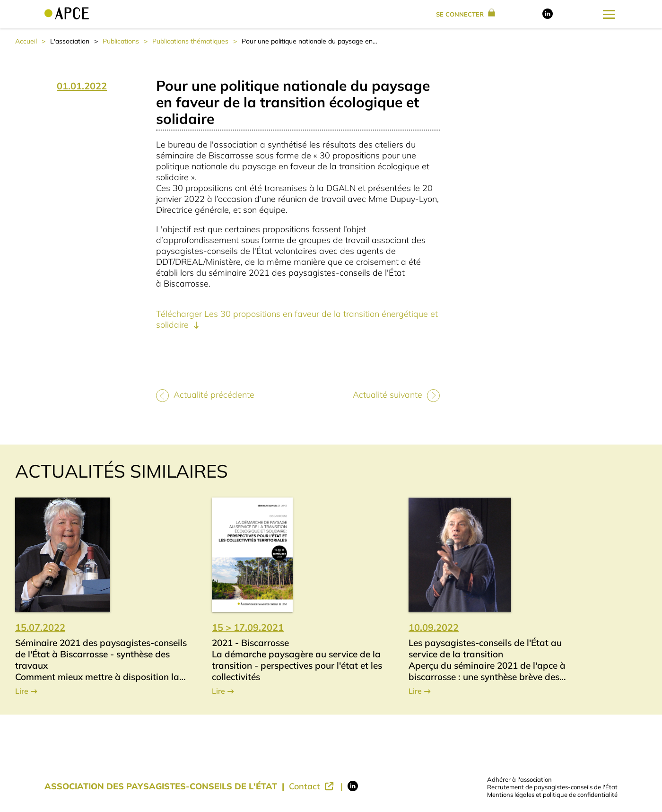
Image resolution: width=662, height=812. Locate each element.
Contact (306, 786)
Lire (22, 691)
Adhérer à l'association (519, 779)
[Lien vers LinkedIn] (548, 17)
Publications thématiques (190, 41)
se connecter (466, 14)
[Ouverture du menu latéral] (609, 14)
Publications (121, 41)
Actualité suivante (388, 395)
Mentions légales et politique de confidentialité (552, 795)
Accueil (26, 41)
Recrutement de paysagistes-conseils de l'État (552, 787)
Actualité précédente (214, 395)
